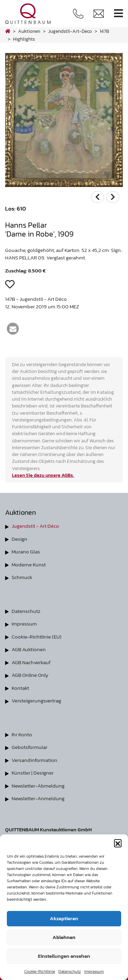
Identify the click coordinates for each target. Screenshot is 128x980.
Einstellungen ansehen (64, 956)
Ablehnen (64, 937)
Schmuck (22, 577)
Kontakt (20, 688)
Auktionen (29, 31)
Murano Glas (26, 552)
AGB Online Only (30, 675)
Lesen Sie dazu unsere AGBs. (43, 475)
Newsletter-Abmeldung (38, 786)
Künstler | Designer (33, 773)
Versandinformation (34, 760)
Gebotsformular (30, 747)
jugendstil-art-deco (70, 31)
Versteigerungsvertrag (36, 701)
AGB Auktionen (29, 649)
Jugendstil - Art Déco (35, 526)
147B (104, 31)
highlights (24, 39)
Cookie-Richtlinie (40, 971)
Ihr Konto (22, 734)
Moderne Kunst (29, 565)
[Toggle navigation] (118, 14)
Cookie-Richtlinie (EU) (37, 637)
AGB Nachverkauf (31, 662)
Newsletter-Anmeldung (38, 798)
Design (19, 539)
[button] (118, 843)
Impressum (94, 971)
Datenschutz (70, 971)
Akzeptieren (64, 918)
